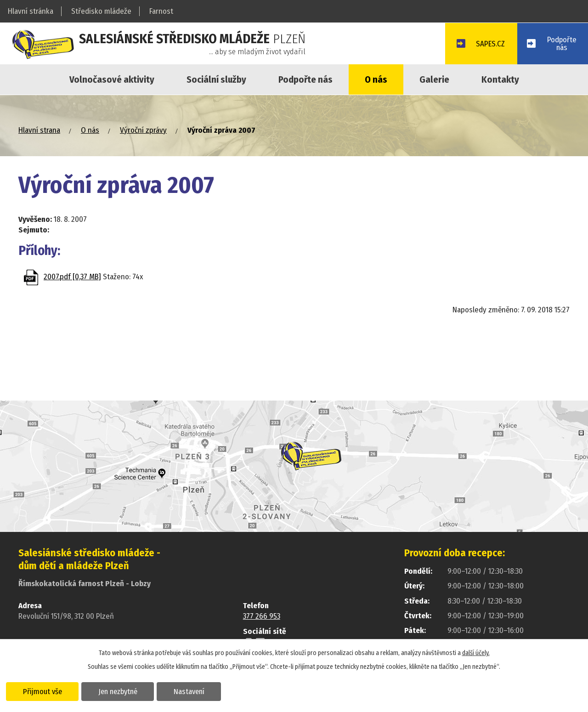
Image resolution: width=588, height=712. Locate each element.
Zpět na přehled (72, 313)
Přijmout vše (42, 691)
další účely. (476, 653)
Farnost (161, 11)
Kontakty (500, 79)
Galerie (434, 79)
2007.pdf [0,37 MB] (72, 277)
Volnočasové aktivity (112, 79)
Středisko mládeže (101, 11)
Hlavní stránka (31, 11)
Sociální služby (216, 79)
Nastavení (190, 691)
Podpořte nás (305, 79)
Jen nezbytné (118, 691)
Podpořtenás (562, 44)
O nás (376, 79)
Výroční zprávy (143, 130)
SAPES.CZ (489, 44)
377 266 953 (262, 616)
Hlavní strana (39, 130)
